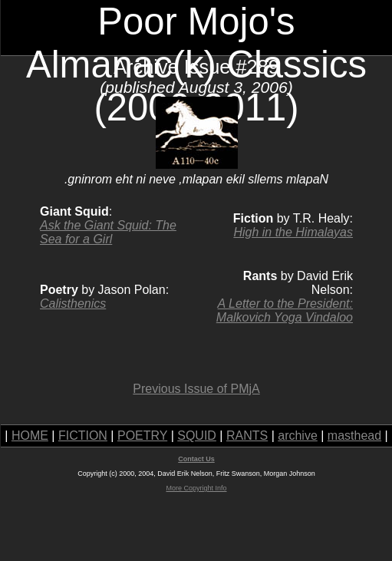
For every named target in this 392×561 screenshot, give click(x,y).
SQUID (197, 436)
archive (298, 436)
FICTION (83, 436)
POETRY (142, 436)
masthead (354, 436)
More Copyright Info (196, 488)
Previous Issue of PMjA (196, 389)
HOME (30, 436)
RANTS (247, 436)
